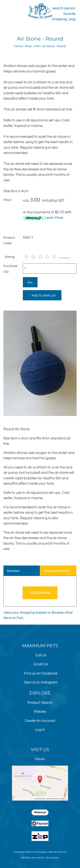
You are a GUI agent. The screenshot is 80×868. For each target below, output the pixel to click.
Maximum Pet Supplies (36, 852)
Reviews (13, 571)
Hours (40, 759)
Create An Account (40, 721)
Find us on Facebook (41, 673)
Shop (28, 46)
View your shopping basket (25, 613)
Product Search (40, 703)
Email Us (41, 664)
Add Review (40, 593)
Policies (40, 712)
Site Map (53, 852)
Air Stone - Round (54, 46)
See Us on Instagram (41, 682)
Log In (40, 730)
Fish (37, 46)
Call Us (41, 655)
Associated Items (57, 571)
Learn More (54, 218)
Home (18, 46)
